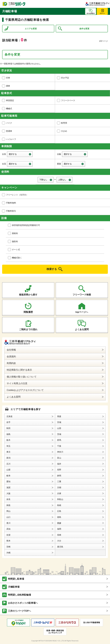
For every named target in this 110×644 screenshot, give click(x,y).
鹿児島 (60, 547)
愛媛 (59, 523)
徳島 (59, 517)
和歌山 (60, 499)
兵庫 (59, 493)
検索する (52, 269)
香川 (8, 523)
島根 (59, 505)
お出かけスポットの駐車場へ (23, 603)
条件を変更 (84, 29)
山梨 (8, 470)
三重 (59, 481)
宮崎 (8, 547)
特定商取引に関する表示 (19, 370)
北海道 (9, 416)
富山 (59, 458)
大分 (59, 541)
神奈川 (60, 452)
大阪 (8, 493)
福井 (59, 464)
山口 (8, 517)
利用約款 (11, 363)
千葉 (59, 446)
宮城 (59, 422)
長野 (59, 470)
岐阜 (8, 476)
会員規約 (11, 356)
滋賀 (8, 487)
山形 (59, 428)
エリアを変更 (31, 29)
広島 (59, 511)
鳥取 (8, 505)
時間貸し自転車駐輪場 (19, 595)
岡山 (8, 511)
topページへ (82, 312)
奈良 (8, 499)
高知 (8, 529)
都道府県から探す (28, 295)
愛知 (8, 481)
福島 (8, 434)
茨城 (59, 434)
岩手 (8, 422)
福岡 (59, 529)
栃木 (8, 440)
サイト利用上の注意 (17, 383)
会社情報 (11, 350)
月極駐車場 (14, 587)
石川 (8, 464)
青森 (59, 416)
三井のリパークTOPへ (20, 611)
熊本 (8, 541)
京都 (59, 487)
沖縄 (8, 553)
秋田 (8, 428)
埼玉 (8, 446)
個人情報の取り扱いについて (22, 377)
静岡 (59, 476)
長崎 (59, 535)
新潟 (8, 458)
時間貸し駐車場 (16, 579)
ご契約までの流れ (28, 329)
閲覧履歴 (28, 312)
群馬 (59, 440)
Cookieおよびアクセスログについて (25, 390)
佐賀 (8, 535)
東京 (8, 452)
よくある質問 (82, 329)
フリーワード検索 (82, 295)
